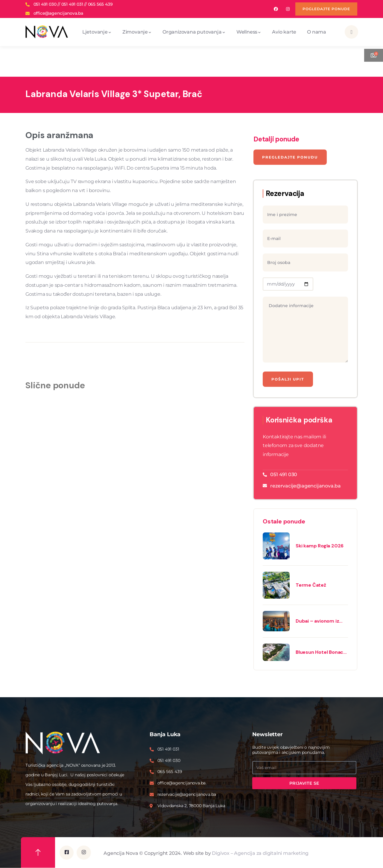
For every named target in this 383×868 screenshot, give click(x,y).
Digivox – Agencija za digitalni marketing (260, 853)
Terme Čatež (311, 585)
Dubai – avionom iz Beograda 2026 (317, 621)
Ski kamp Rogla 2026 (320, 546)
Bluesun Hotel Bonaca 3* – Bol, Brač (321, 653)
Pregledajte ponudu (290, 157)
